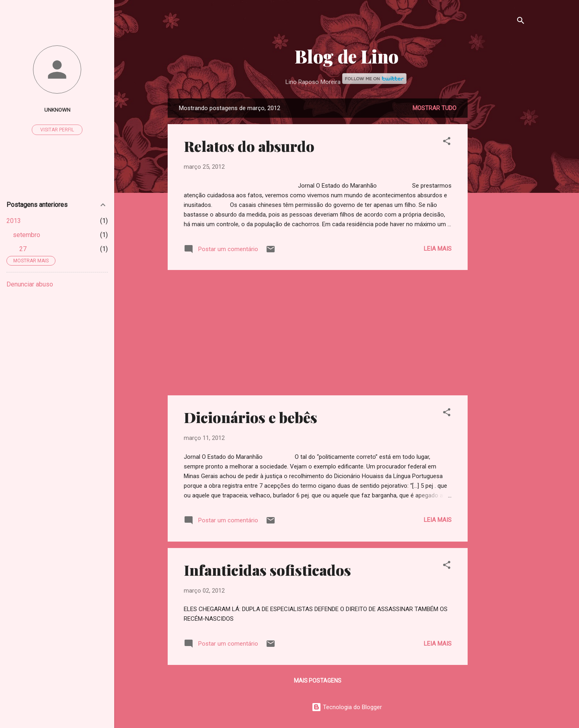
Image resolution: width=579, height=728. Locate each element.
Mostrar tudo (434, 108)
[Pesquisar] (521, 22)
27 (23, 249)
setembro (27, 235)
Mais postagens (318, 681)
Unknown (57, 110)
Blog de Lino (347, 56)
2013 (14, 221)
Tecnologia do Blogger (347, 707)
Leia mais (438, 249)
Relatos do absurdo (249, 146)
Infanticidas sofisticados (267, 570)
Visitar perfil (57, 130)
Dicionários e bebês (250, 417)
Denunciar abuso (30, 284)
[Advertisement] (500, 219)
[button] (447, 142)
